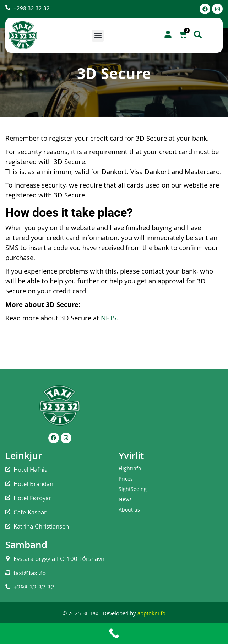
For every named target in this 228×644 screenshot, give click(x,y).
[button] (98, 36)
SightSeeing (133, 490)
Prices (126, 480)
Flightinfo (130, 469)
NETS (109, 319)
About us (129, 510)
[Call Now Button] (114, 633)
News (125, 500)
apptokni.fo (151, 614)
